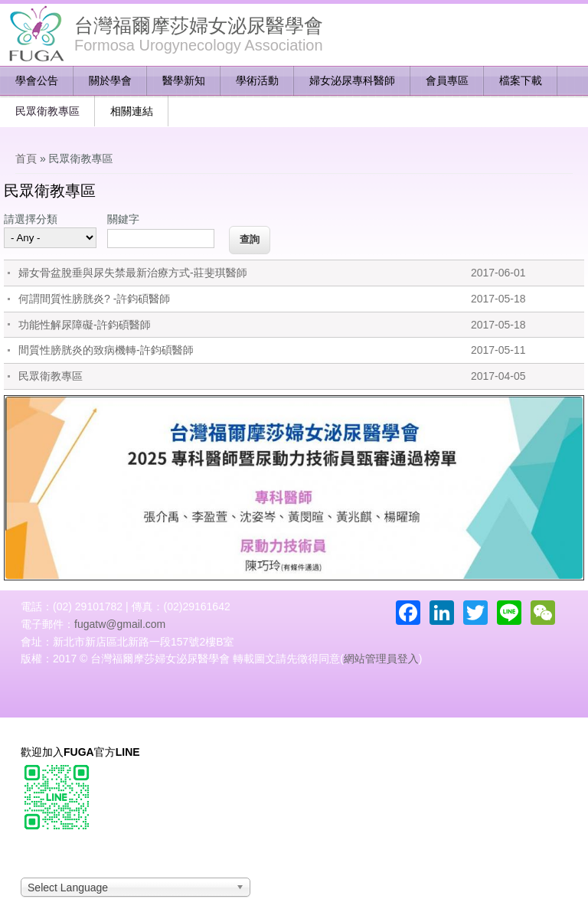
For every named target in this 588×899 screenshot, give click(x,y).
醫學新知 (184, 80)
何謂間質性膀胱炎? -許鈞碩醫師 (94, 299)
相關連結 (132, 111)
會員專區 (447, 80)
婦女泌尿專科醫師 (352, 80)
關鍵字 (123, 219)
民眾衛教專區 (47, 111)
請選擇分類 (31, 219)
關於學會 (110, 80)
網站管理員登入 (381, 659)
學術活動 (257, 80)
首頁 (26, 159)
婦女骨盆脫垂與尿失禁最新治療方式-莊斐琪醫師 (133, 273)
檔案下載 (521, 80)
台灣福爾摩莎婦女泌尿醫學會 (199, 25)
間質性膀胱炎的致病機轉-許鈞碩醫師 (106, 350)
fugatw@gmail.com (120, 624)
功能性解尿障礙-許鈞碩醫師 (85, 325)
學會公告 (37, 80)
